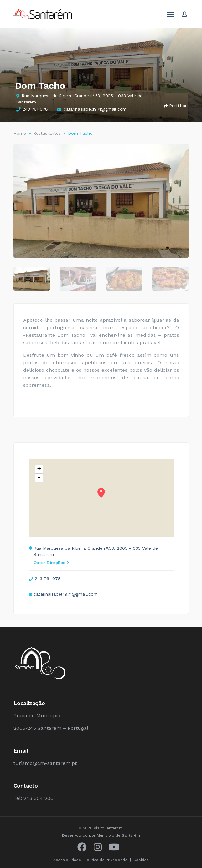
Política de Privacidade (106, 860)
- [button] (39, 478)
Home (20, 133)
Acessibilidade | (69, 860)
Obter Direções (51, 563)
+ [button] (39, 469)
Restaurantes (47, 133)
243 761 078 (35, 109)
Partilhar (175, 106)
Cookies (141, 860)
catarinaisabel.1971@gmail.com (95, 109)
